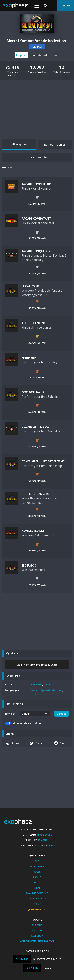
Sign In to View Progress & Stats (37, 665)
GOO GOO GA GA (33, 392)
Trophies (21, 55)
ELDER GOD (29, 565)
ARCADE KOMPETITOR (36, 184)
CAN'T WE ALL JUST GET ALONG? (43, 461)
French (35, 690)
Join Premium (37, 909)
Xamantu (43, 840)
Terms (37, 904)
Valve (53, 845)
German (57, 690)
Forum (54, 55)
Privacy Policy (37, 899)
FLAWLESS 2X (30, 286)
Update (62, 714)
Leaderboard (39, 55)
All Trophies (19, 144)
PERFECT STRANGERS (35, 494)
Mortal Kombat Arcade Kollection (36, 41)
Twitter (37, 930)
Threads (37, 925)
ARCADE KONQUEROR (36, 251)
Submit (13, 743)
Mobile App (37, 866)
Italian (35, 694)
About (37, 877)
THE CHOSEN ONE (33, 323)
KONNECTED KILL (33, 531)
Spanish (46, 690)
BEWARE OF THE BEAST (36, 427)
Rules (37, 872)
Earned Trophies (55, 145)
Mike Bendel (44, 835)
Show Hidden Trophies (27, 723)
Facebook (37, 936)
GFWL (47, 684)
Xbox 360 (36, 684)
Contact (37, 883)
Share (61, 743)
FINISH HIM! (29, 358)
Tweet (37, 743)
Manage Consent (37, 893)
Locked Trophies (37, 157)
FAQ (37, 861)
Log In (66, 6)
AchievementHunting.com (37, 941)
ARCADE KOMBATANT (36, 219)
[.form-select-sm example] (35, 714)
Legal (37, 888)
